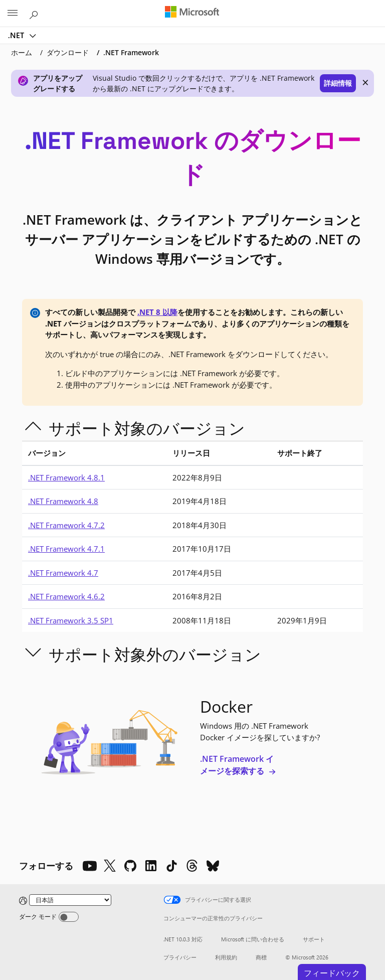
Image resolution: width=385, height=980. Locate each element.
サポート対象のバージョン (147, 428)
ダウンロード (68, 52)
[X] (110, 866)
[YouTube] (89, 866)
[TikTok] (171, 866)
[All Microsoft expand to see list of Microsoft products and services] (13, 14)
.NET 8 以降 (157, 312)
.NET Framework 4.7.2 (66, 525)
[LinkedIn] (151, 866)
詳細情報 (338, 83)
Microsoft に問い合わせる (253, 939)
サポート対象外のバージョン (155, 654)
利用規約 (226, 957)
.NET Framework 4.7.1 (66, 549)
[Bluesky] (213, 866)
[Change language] (70, 900)
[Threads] (192, 866)
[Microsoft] (192, 13)
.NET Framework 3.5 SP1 (71, 620)
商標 (261, 957)
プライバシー (180, 957)
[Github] (130, 866)
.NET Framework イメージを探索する (238, 765)
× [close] (365, 82)
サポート (314, 939)
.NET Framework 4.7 (63, 573)
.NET (17, 35)
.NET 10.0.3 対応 (183, 939)
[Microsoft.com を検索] (35, 13)
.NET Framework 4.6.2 (66, 596)
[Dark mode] (69, 917)
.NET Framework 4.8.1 (66, 477)
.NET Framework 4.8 (63, 501)
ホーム (22, 52)
